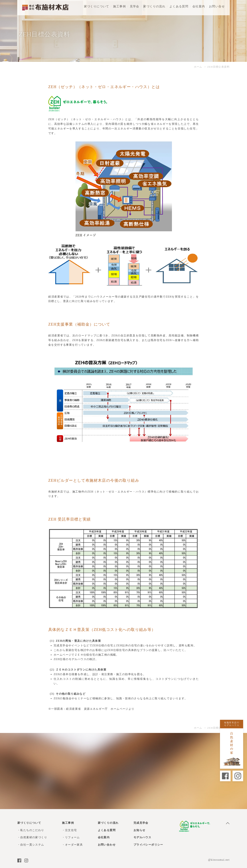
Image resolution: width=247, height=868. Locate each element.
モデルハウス (142, 837)
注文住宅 (71, 830)
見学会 (135, 4)
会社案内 (199, 4)
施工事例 (119, 4)
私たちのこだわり (32, 830)
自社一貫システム (32, 845)
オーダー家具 (74, 845)
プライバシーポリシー (148, 845)
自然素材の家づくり (34, 837)
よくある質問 (179, 4)
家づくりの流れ (154, 4)
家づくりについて (97, 4)
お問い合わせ (107, 845)
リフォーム (72, 837)
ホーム (198, 67)
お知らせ (140, 830)
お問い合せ (217, 4)
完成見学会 (141, 823)
